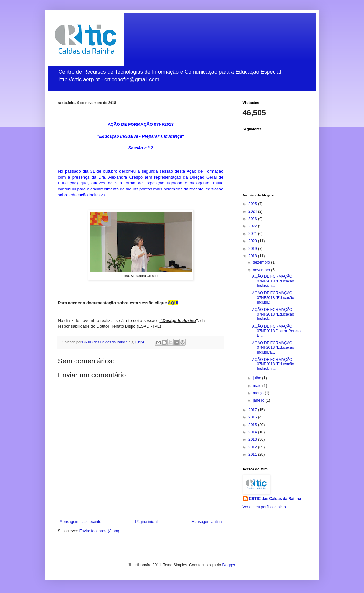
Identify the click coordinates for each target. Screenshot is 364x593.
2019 (253, 249)
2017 (253, 410)
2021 (253, 234)
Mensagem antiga (207, 522)
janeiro (259, 400)
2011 (253, 454)
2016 (253, 417)
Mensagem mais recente (80, 522)
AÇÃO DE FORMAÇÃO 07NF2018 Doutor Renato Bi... (276, 331)
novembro (262, 270)
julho (257, 378)
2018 (253, 256)
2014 (253, 432)
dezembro (262, 262)
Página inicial (146, 522)
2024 (253, 211)
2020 (253, 241)
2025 (253, 204)
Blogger (228, 565)
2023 (253, 219)
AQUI (173, 303)
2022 (253, 226)
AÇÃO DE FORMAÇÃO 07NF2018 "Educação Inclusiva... (273, 281)
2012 (253, 447)
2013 (253, 439)
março (259, 393)
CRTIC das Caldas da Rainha (275, 499)
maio (257, 386)
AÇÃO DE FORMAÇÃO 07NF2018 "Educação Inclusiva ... (273, 364)
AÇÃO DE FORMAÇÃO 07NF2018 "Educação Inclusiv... (273, 298)
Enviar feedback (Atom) (99, 531)
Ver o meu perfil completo (264, 507)
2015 (253, 425)
